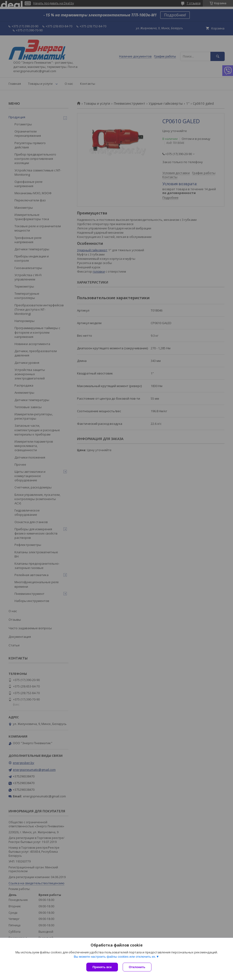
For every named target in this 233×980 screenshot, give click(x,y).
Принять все (102, 967)
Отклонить (137, 967)
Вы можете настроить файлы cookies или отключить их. (115, 957)
